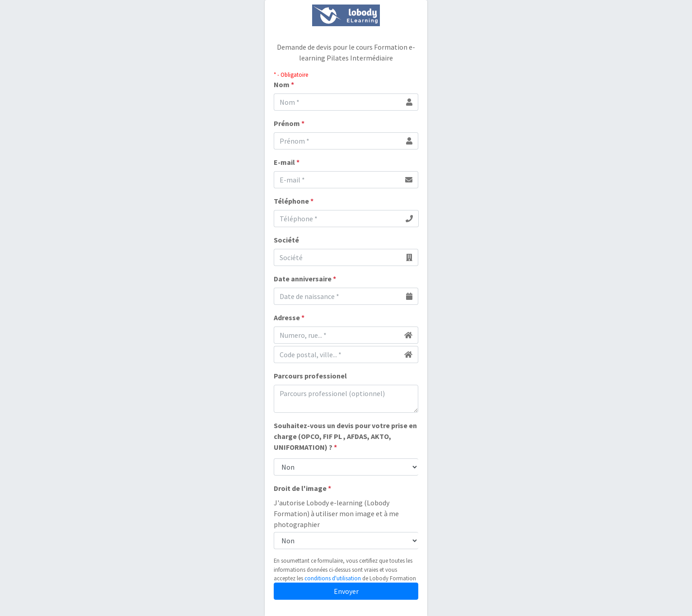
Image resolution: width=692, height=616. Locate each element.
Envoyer (346, 591)
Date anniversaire (305, 279)
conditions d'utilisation (333, 578)
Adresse (289, 317)
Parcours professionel (310, 376)
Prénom (289, 123)
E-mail (287, 162)
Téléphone (294, 201)
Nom (284, 84)
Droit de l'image (302, 488)
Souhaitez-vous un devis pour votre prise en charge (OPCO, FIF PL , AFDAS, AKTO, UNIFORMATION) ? (345, 436)
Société (286, 240)
